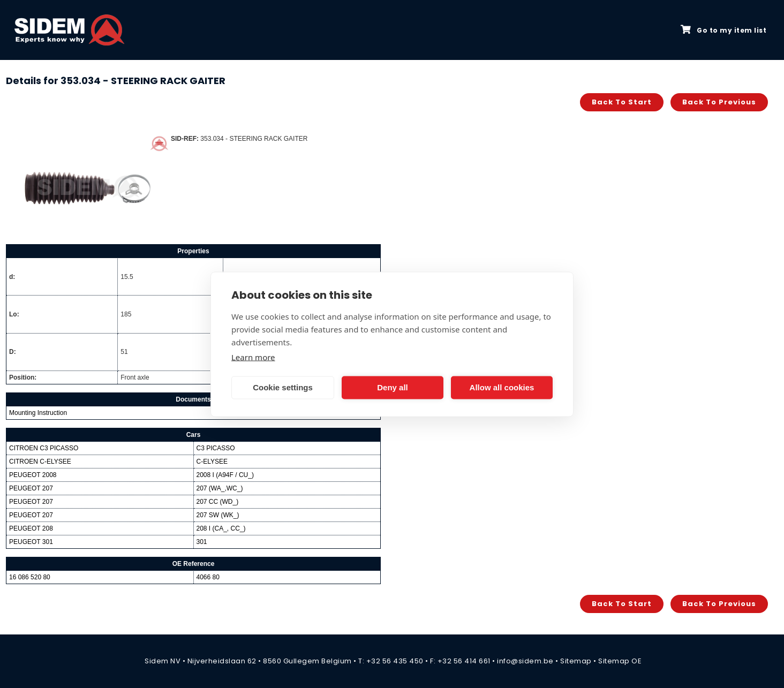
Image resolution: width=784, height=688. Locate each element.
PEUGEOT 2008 (33, 475)
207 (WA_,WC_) (220, 488)
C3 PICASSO (216, 448)
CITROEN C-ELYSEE (40, 462)
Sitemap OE (620, 661)
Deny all (393, 387)
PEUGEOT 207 (31, 488)
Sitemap (576, 661)
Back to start (622, 102)
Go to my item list (723, 30)
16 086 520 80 (30, 577)
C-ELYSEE (212, 462)
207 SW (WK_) (218, 515)
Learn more (253, 357)
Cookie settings (283, 387)
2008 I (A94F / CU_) (225, 475)
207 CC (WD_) (218, 502)
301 (202, 542)
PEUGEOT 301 (31, 542)
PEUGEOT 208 (31, 528)
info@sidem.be (525, 661)
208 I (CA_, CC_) (221, 528)
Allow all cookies (502, 387)
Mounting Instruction (38, 413)
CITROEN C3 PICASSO (44, 448)
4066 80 (208, 577)
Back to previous (719, 102)
